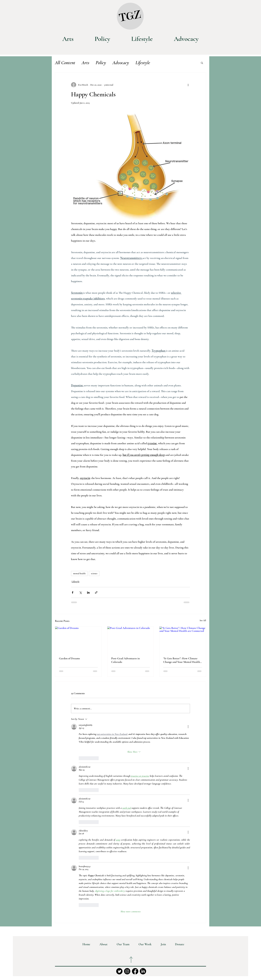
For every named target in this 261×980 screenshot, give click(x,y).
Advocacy (121, 63)
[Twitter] (119, 971)
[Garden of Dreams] (78, 640)
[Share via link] (96, 592)
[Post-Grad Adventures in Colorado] (131, 640)
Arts (85, 63)
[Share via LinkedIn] (88, 592)
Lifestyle (143, 63)
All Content (65, 63)
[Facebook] (135, 971)
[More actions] (188, 85)
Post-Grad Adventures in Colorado (125, 660)
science (94, 573)
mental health (79, 573)
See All (203, 620)
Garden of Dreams (69, 658)
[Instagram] (127, 971)
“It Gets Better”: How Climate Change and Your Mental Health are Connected (182, 660)
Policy (101, 63)
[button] (202, 63)
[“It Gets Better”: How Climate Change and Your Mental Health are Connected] (183, 640)
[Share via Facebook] (73, 592)
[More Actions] (188, 727)
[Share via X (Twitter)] (80, 592)
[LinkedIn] (143, 971)
